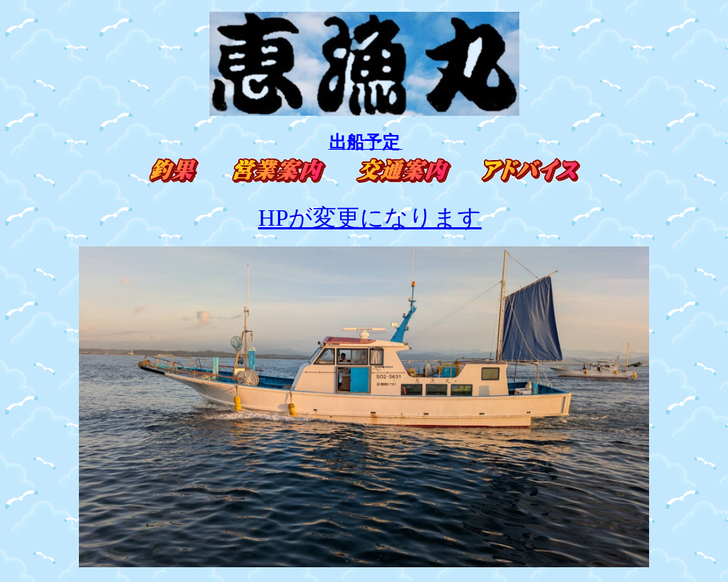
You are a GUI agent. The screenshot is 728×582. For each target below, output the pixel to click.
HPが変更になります (370, 218)
